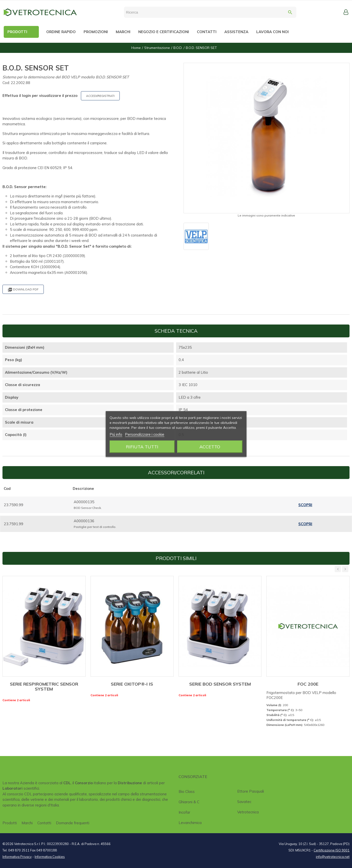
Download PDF (23, 290)
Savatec (244, 802)
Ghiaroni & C (189, 802)
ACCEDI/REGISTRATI (100, 96)
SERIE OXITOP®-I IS (132, 684)
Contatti (44, 823)
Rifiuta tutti (142, 447)
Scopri (305, 505)
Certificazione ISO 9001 (332, 850)
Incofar (184, 812)
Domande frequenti (73, 823)
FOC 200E (308, 684)
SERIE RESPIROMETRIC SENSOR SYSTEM (44, 686)
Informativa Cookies (50, 857)
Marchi (27, 823)
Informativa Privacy (17, 857)
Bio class (187, 792)
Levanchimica (190, 823)
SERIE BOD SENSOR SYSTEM (220, 684)
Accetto (210, 447)
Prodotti (10, 823)
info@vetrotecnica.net (333, 857)
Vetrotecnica (248, 812)
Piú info (116, 434)
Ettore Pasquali (251, 791)
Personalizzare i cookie (145, 434)
